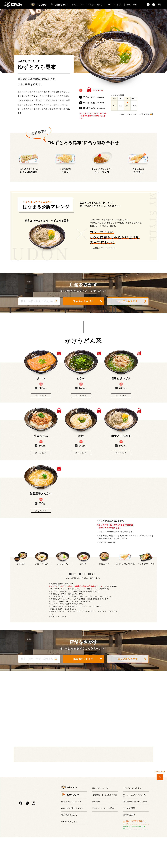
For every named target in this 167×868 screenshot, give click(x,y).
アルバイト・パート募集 (103, 844)
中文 (115, 831)
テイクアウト (132, 5)
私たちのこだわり (95, 5)
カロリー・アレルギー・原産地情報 (134, 114)
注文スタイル (78, 5)
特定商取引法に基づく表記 (135, 838)
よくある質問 (129, 844)
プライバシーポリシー (133, 824)
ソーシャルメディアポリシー (135, 832)
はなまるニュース (100, 824)
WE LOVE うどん (115, 5)
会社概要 (96, 831)
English (108, 831)
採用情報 (96, 838)
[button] (56, 301)
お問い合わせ (129, 851)
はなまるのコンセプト (71, 838)
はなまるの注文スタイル (72, 844)
